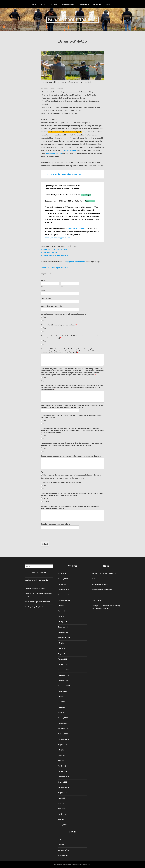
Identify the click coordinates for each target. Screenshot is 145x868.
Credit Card (47, 502)
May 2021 (61, 803)
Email (43, 290)
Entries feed (62, 845)
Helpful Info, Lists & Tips (100, 584)
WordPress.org (63, 855)
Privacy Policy (96, 600)
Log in (60, 839)
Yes (45, 317)
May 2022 (61, 755)
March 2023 (62, 713)
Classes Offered (68, 4)
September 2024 (64, 638)
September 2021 (64, 787)
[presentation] (55, 538)
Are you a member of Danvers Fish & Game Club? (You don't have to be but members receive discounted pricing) (71, 337)
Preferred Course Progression (102, 590)
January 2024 (63, 664)
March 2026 (62, 573)
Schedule (109, 4)
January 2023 (63, 723)
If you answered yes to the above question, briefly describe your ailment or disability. (71, 456)
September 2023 (64, 686)
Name (43, 280)
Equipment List (47, 472)
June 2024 (62, 648)
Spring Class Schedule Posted (35, 588)
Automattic (87, 864)
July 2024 (61, 643)
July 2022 (61, 750)
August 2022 (62, 745)
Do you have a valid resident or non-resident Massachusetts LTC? (64, 314)
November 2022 (64, 729)
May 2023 (61, 707)
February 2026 (63, 579)
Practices (97, 4)
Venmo (46, 498)
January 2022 (62, 771)
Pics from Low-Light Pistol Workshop (37, 602)
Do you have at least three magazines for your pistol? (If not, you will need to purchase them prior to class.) (71, 416)
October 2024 (63, 632)
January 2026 (63, 584)
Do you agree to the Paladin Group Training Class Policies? (62, 482)
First (42, 286)
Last (62, 286)
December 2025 (64, 590)
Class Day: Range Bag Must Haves (36, 607)
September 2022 (64, 739)
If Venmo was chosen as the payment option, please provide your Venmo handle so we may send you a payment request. (71, 507)
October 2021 (63, 782)
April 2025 (62, 611)
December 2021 (63, 777)
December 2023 (64, 670)
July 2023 (61, 696)
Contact (54, 4)
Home (34, 4)
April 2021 (61, 809)
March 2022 (62, 766)
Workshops (84, 4)
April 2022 (62, 761)
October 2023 (63, 680)
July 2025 (61, 606)
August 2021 (62, 793)
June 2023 (62, 702)
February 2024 (63, 659)
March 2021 (62, 814)
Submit (45, 544)
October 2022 (63, 734)
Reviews (95, 579)
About (43, 4)
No (44, 321)
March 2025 (62, 616)
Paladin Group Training (72, 20)
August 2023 (63, 691)
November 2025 (64, 595)
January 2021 (62, 825)
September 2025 (64, 600)
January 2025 (62, 622)
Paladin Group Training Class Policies (104, 573)
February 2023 (63, 718)
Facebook (95, 595)
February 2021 (63, 819)
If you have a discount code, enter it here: (55, 524)
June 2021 (61, 798)
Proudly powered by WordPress (63, 864)
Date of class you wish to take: (52, 306)
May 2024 (62, 654)
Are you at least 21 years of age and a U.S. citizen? (59, 325)
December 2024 (64, 627)
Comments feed (64, 850)
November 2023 (64, 675)
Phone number (47, 298)
